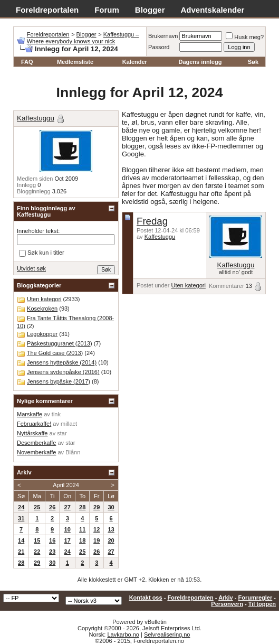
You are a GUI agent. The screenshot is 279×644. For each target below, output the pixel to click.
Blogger (150, 10)
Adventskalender (213, 10)
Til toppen (262, 604)
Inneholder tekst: (38, 231)
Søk (253, 62)
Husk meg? (245, 37)
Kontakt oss (146, 598)
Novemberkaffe (36, 452)
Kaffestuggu (160, 237)
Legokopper (42, 334)
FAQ (27, 62)
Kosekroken (42, 309)
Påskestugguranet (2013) (60, 343)
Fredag (152, 221)
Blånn (73, 452)
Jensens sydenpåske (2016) (63, 372)
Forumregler (255, 598)
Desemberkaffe (36, 443)
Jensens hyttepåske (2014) (62, 362)
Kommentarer (227, 286)
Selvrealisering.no (167, 634)
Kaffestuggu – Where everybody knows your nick (83, 38)
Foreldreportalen (47, 10)
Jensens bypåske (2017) (59, 381)
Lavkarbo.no (123, 634)
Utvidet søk (31, 268)
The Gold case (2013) (55, 353)
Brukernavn (163, 36)
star (62, 433)
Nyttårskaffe (32, 433)
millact (69, 424)
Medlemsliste (75, 62)
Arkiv (226, 598)
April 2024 (66, 485)
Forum (107, 10)
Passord (159, 47)
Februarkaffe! (34, 424)
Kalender (135, 62)
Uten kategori (188, 285)
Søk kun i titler (42, 253)
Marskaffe (30, 414)
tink (56, 414)
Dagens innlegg (200, 62)
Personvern (227, 604)
